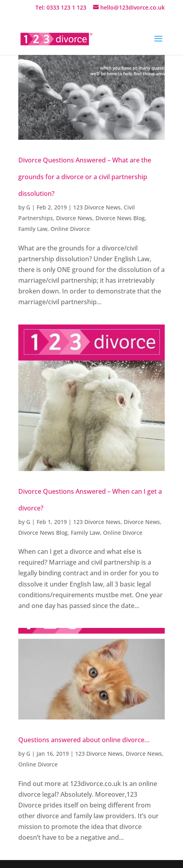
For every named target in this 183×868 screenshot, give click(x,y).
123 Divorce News (97, 207)
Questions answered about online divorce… (84, 740)
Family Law (33, 229)
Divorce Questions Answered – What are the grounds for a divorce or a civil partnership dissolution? (85, 177)
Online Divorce (70, 229)
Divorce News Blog (120, 218)
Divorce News (74, 218)
